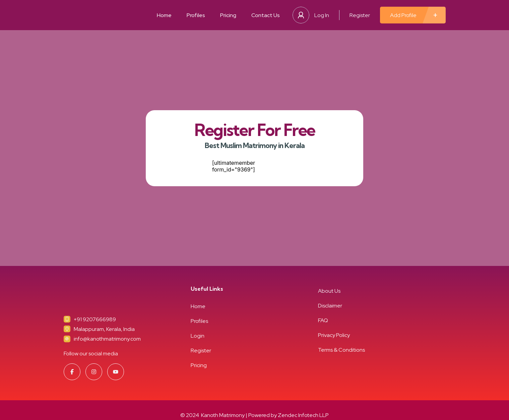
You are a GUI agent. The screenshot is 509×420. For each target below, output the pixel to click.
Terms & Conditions (341, 350)
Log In (322, 15)
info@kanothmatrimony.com (107, 339)
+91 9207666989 (95, 319)
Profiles (196, 15)
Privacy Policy (334, 335)
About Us (329, 291)
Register (360, 15)
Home (164, 15)
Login (198, 336)
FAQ (323, 320)
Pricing (228, 15)
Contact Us (266, 15)
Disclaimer (330, 306)
